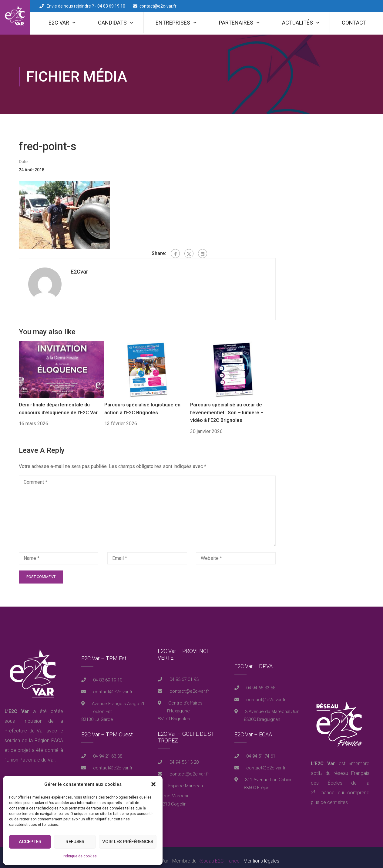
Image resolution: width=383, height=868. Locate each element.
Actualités (297, 23)
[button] (153, 784)
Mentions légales (261, 854)
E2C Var (59, 23)
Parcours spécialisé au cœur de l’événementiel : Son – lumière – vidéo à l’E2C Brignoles (227, 406)
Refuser (75, 842)
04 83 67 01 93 (183, 673)
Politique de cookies (80, 856)
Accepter (30, 842)
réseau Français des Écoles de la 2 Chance (340, 776)
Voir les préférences (128, 842)
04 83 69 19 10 (107, 673)
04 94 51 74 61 (260, 749)
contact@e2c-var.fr (158, 6)
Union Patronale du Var (30, 753)
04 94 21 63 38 (107, 749)
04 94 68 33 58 (260, 681)
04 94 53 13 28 (183, 755)
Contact (354, 23)
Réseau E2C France (219, 854)
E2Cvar (79, 265)
